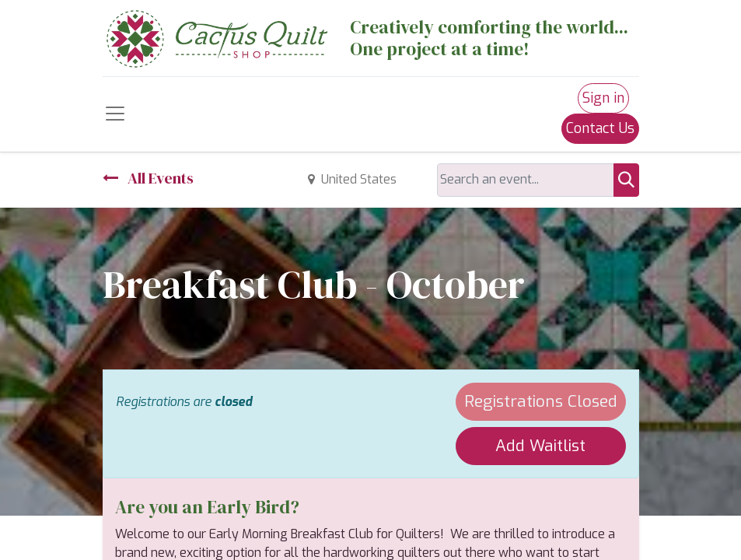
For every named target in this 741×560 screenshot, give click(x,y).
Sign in (603, 98)
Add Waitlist (540, 446)
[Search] (626, 180)
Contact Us (600, 128)
